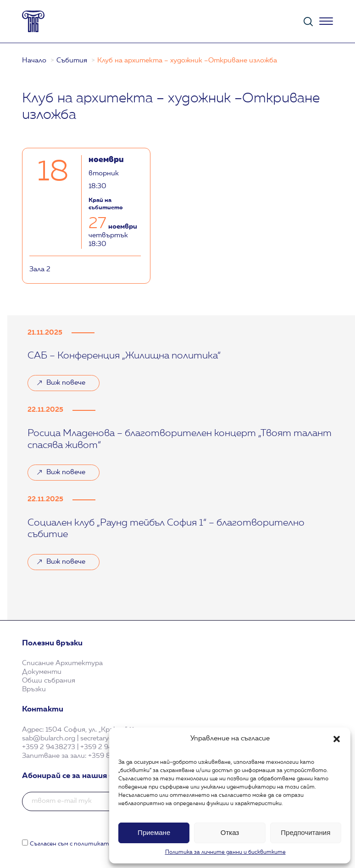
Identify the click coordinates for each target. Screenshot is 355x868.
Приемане (154, 832)
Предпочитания (305, 832)
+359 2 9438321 (106, 748)
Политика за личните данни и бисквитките (225, 852)
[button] (337, 739)
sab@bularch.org (49, 739)
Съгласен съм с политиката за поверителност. (103, 844)
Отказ (230, 832)
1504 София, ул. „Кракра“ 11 (90, 730)
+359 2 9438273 (49, 748)
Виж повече (66, 383)
